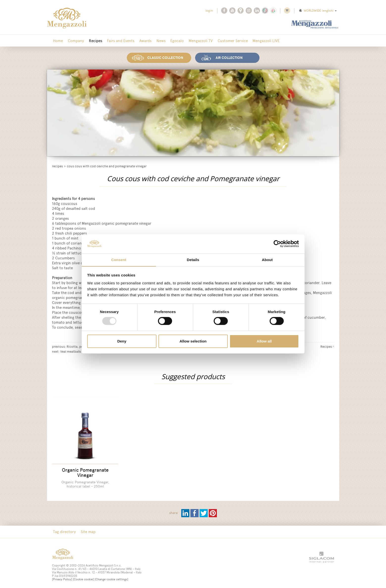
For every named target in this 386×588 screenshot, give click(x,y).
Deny (122, 341)
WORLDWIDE (318, 11)
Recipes (93, 41)
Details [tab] (193, 259)
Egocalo (171, 41)
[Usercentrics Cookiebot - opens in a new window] (277, 244)
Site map (87, 529)
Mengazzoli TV (194, 41)
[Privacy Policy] (62, 576)
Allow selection (193, 341)
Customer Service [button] (225, 41)
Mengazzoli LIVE (258, 41)
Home (58, 41)
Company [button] (75, 41)
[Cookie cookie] (83, 576)
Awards (142, 41)
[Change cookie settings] (111, 576)
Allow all (264, 341)
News (156, 41)
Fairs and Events (118, 41)
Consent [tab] (119, 259)
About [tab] (267, 259)
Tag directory (64, 529)
